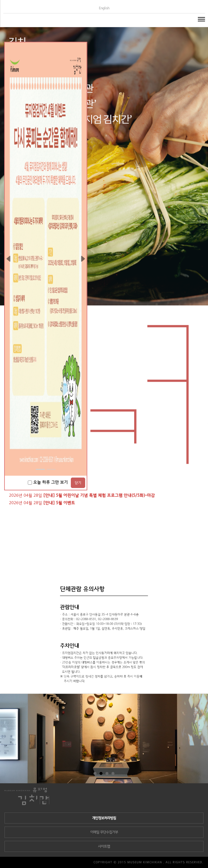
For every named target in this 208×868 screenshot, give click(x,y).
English (104, 8)
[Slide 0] (40, 469)
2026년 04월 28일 (82, 495)
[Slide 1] (51, 469)
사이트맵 (104, 846)
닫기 (78, 483)
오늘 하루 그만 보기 (48, 482)
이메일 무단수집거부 (104, 832)
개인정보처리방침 (104, 818)
